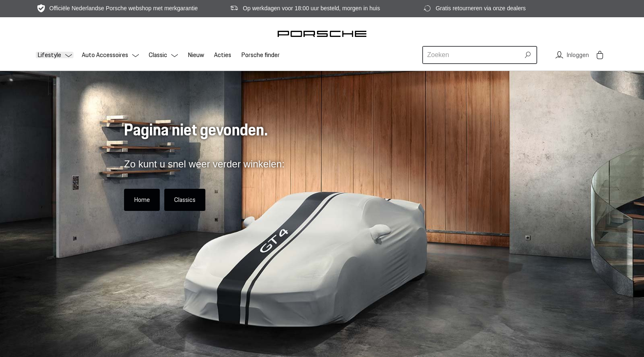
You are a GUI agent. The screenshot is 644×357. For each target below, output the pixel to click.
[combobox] (472, 55)
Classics (185, 200)
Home (142, 200)
